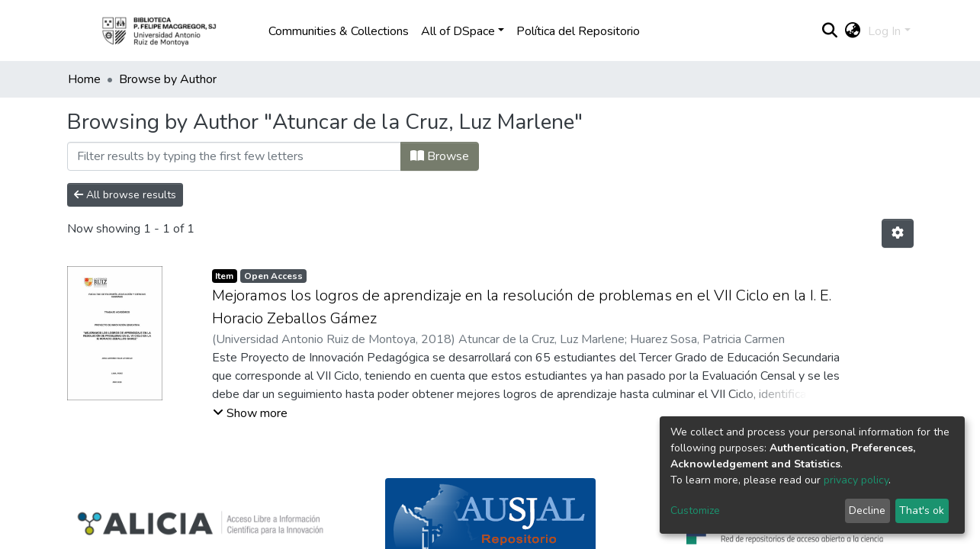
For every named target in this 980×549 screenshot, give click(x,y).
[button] (852, 31)
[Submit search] (829, 31)
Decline (867, 510)
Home (84, 79)
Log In (884, 31)
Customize (695, 510)
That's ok (922, 510)
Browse (440, 156)
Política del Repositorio (578, 31)
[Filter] (234, 156)
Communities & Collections (339, 31)
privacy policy (856, 480)
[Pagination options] (898, 233)
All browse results (125, 195)
